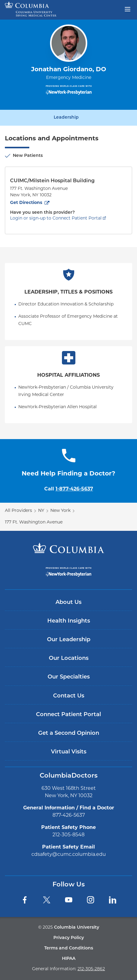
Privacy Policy (69, 938)
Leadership (66, 118)
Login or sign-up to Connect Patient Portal (56, 218)
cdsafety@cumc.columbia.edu (69, 855)
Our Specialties (69, 677)
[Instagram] (91, 900)
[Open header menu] (128, 9)
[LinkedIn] (113, 900)
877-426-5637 (69, 815)
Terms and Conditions (69, 948)
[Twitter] (47, 900)
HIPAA (69, 959)
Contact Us (69, 696)
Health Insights (69, 621)
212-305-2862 (91, 969)
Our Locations (69, 658)
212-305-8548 (68, 835)
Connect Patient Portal (68, 715)
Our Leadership (69, 640)
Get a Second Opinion (69, 733)
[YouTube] (69, 900)
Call (69, 489)
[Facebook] (25, 900)
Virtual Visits (69, 752)
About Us (68, 603)
